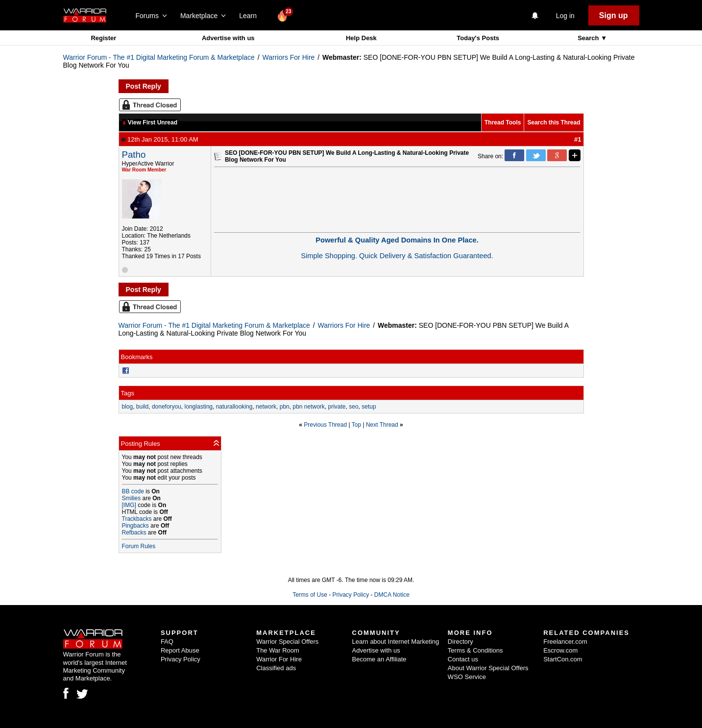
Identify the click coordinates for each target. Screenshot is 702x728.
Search (589, 38)
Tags (128, 393)
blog (128, 407)
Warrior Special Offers (287, 642)
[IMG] (129, 505)
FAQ (167, 642)
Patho (134, 155)
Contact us (463, 659)
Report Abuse (180, 650)
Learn (251, 16)
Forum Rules (139, 546)
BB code (133, 491)
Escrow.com (560, 650)
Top (356, 425)
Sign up (614, 15)
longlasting (199, 407)
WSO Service (467, 677)
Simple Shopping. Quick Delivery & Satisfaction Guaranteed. (397, 256)
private (337, 407)
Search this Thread (554, 122)
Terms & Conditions (475, 650)
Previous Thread (325, 425)
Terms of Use (310, 595)
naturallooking (234, 407)
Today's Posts (478, 38)
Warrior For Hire (279, 659)
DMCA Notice (392, 595)
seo (353, 407)
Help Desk (361, 38)
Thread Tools (503, 122)
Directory (460, 642)
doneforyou (167, 407)
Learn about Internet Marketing (396, 642)
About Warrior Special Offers (488, 668)
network (266, 407)
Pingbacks (135, 526)
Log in (565, 16)
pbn (285, 407)
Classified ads (276, 668)
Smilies (132, 498)
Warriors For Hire (289, 57)
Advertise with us (228, 38)
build (142, 407)
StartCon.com (563, 659)
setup (369, 407)
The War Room (278, 650)
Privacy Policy (351, 595)
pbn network (308, 407)
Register (103, 38)
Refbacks (134, 533)
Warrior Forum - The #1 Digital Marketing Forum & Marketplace (159, 57)
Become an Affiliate (379, 659)
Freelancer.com (565, 642)
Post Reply (144, 86)
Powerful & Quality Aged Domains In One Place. (397, 240)
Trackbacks (137, 519)
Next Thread (382, 425)
